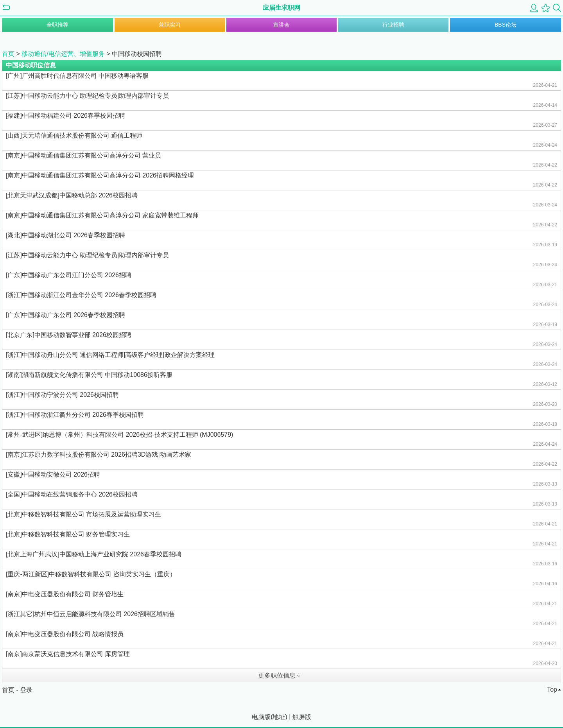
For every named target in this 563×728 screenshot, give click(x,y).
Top (552, 689)
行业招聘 (393, 25)
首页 (8, 54)
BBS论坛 (506, 25)
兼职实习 (170, 25)
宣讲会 (281, 25)
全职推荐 (57, 25)
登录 (26, 690)
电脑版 (261, 717)
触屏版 (302, 717)
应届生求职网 (281, 8)
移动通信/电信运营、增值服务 (63, 54)
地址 (279, 717)
